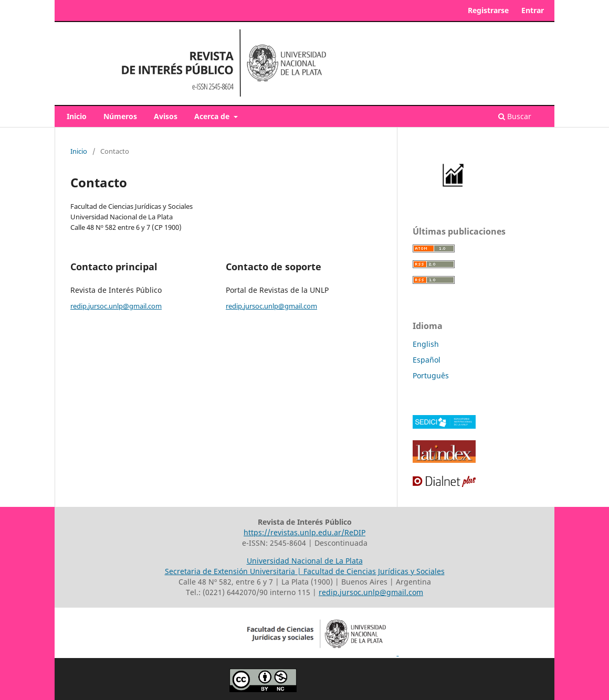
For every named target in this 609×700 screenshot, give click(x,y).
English (426, 344)
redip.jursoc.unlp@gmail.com (116, 306)
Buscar (515, 116)
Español (427, 360)
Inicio (77, 116)
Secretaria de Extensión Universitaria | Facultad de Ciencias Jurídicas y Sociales (305, 571)
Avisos (166, 116)
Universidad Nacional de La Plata (305, 561)
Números (120, 116)
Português (431, 375)
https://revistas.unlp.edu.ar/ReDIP (304, 532)
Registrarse (488, 10)
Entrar (533, 10)
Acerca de (213, 116)
